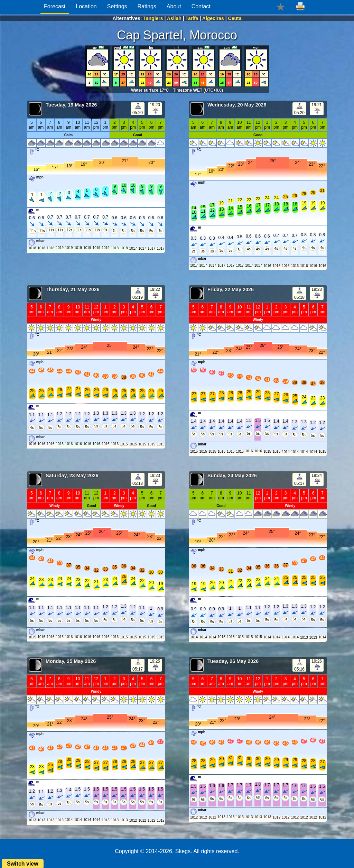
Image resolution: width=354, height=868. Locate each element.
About (174, 6)
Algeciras (213, 18)
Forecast (55, 6)
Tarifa (192, 18)
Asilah (174, 18)
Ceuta (235, 18)
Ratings (147, 6)
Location (86, 6)
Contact (201, 6)
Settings (117, 6)
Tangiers (153, 18)
